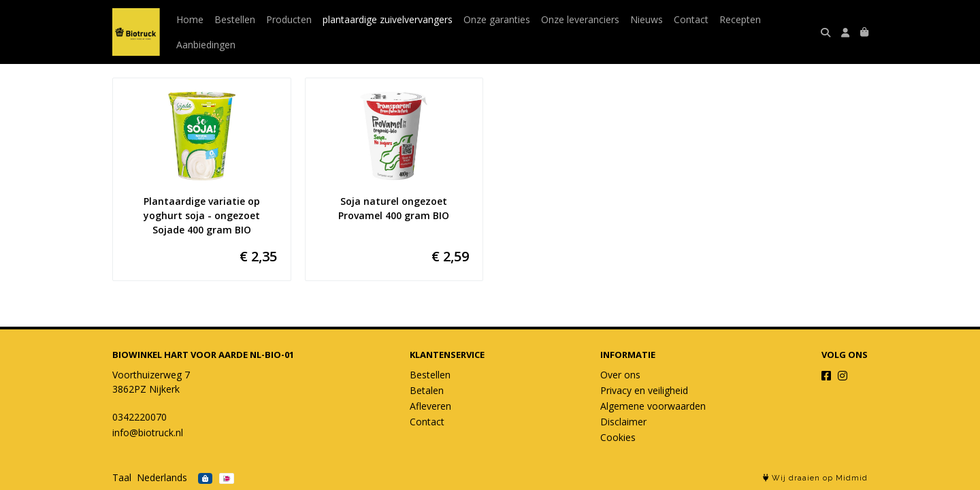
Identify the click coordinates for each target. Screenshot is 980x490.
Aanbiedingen (206, 45)
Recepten (740, 19)
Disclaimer (623, 422)
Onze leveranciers (580, 19)
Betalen (427, 390)
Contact (691, 19)
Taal (122, 477)
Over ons (620, 375)
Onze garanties (497, 19)
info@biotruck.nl (148, 432)
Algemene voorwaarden (653, 406)
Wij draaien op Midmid (815, 478)
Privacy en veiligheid (644, 390)
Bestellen (235, 19)
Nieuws (647, 19)
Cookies (618, 437)
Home (190, 19)
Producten (289, 19)
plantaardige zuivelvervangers (388, 19)
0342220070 (140, 417)
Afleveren (430, 406)
